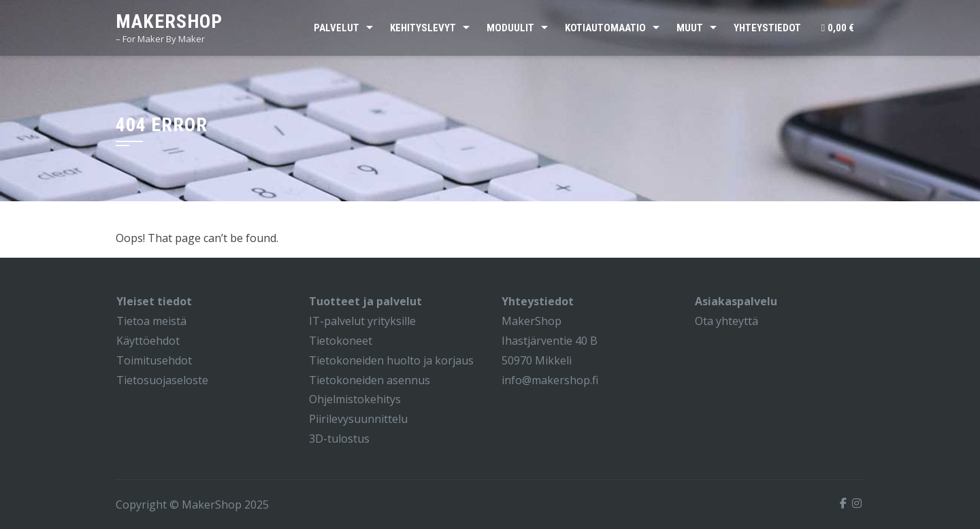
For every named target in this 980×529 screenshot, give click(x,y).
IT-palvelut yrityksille (362, 321)
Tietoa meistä (151, 321)
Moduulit (510, 28)
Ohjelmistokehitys (355, 399)
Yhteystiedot (767, 28)
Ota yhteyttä (726, 321)
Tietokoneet (341, 341)
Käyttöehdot (148, 341)
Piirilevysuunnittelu (358, 419)
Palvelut (337, 28)
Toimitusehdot (154, 360)
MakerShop (169, 21)
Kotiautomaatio (605, 28)
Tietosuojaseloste (162, 380)
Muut (690, 28)
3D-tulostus (339, 439)
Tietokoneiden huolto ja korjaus (391, 360)
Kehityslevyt (423, 28)
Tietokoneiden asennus (370, 380)
